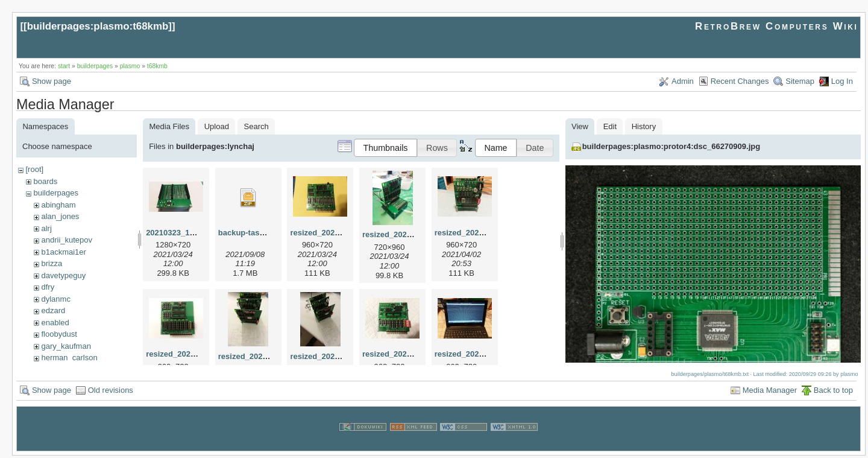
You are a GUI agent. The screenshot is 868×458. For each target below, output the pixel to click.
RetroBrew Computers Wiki (777, 26)
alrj (46, 228)
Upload (217, 126)
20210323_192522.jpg (186, 233)
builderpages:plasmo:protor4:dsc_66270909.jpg (671, 146)
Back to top (833, 393)
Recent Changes (740, 81)
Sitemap (800, 81)
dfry (48, 287)
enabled (55, 323)
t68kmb (157, 66)
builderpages (95, 66)
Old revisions (111, 393)
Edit (610, 126)
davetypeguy (63, 275)
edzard (53, 310)
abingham (58, 205)
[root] (34, 169)
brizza (52, 263)
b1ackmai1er (63, 252)
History (644, 126)
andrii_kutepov (67, 240)
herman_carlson (69, 358)
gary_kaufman (66, 346)
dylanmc (55, 299)
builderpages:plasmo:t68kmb (98, 26)
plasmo (130, 66)
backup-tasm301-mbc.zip (265, 233)
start (64, 66)
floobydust (59, 334)
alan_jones (60, 216)
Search (256, 126)
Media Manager (770, 393)
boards (45, 181)
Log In (842, 81)
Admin (683, 81)
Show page (52, 81)
